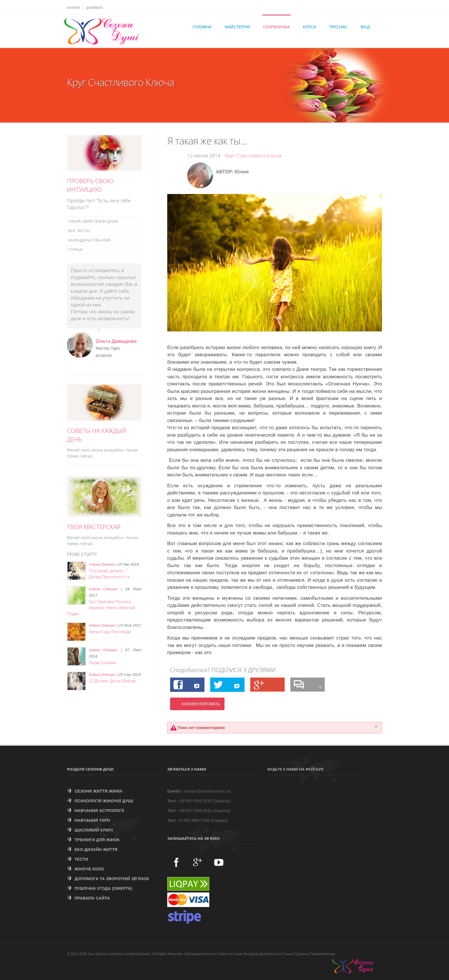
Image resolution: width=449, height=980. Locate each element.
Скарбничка (276, 27)
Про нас (338, 27)
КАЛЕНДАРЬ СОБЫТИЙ (89, 240)
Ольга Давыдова (116, 341)
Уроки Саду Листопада (110, 632)
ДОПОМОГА (94, 8)
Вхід (365, 27)
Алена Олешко (102, 564)
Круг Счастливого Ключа (253, 156)
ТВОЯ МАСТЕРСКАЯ (94, 527)
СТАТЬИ (75, 250)
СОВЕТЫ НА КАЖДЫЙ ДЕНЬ (97, 435)
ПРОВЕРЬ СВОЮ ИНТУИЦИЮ (90, 185)
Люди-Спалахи (103, 663)
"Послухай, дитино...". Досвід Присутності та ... (111, 574)
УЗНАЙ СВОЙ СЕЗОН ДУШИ (93, 221)
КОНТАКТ (74, 8)
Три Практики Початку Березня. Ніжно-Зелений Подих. (101, 608)
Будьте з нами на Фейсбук (296, 769)
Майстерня (237, 27)
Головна (202, 27)
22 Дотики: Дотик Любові (112, 681)
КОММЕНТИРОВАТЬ (201, 704)
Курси (310, 27)
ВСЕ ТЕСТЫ (79, 231)
